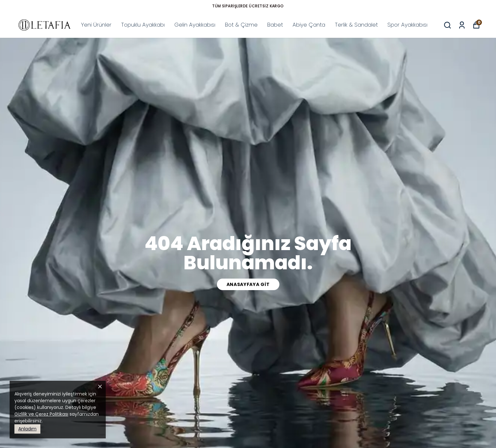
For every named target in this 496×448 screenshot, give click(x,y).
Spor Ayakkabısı (407, 25)
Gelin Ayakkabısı (195, 25)
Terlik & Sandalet (356, 25)
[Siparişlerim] (462, 25)
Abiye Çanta (309, 25)
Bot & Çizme (241, 25)
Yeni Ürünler (96, 25)
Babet (275, 25)
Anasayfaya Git (248, 284)
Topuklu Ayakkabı (143, 25)
